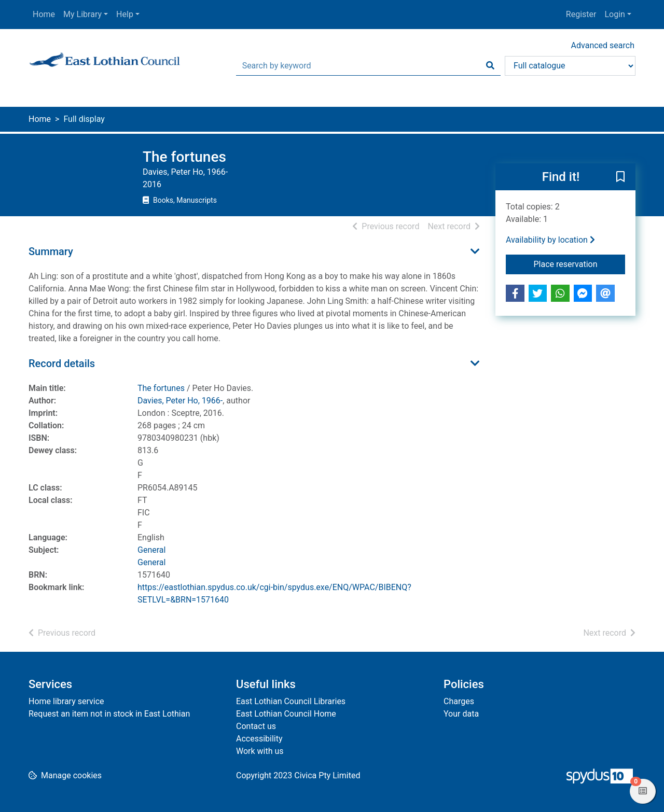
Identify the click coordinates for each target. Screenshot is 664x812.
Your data (461, 714)
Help (125, 14)
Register (581, 14)
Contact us (256, 726)
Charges (459, 701)
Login (614, 14)
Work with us (260, 751)
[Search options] (570, 66)
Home (44, 14)
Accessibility (259, 739)
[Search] (490, 66)
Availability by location (550, 240)
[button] (620, 177)
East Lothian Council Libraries (291, 701)
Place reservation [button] (580, 263)
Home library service (66, 701)
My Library (82, 14)
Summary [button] (51, 251)
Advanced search (603, 45)
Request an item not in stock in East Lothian (109, 714)
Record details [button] (62, 363)
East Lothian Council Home (286, 714)
